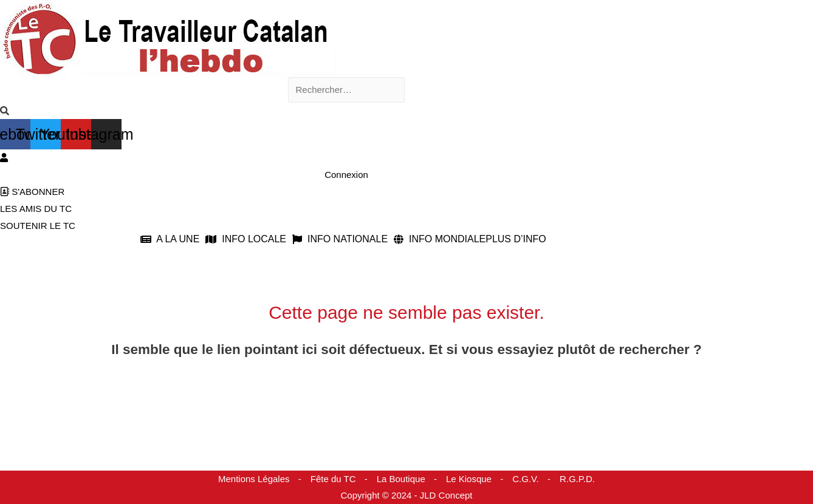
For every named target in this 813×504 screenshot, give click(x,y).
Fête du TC (333, 479)
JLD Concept (446, 495)
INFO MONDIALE (440, 239)
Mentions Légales (254, 479)
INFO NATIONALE (340, 239)
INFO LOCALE (246, 239)
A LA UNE (170, 239)
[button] (173, 239)
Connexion (346, 175)
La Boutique (401, 479)
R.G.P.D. (577, 479)
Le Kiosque (469, 479)
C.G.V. (526, 479)
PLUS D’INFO (516, 239)
